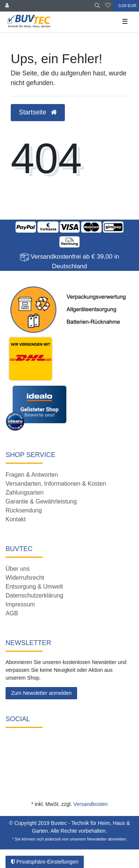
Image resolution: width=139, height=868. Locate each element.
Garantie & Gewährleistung (41, 501)
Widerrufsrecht (25, 578)
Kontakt (16, 519)
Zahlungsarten (24, 493)
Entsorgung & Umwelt (34, 587)
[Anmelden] (7, 6)
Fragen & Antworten (32, 475)
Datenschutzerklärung (34, 595)
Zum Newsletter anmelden (41, 693)
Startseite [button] (38, 112)
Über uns (18, 569)
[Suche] (97, 6)
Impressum (20, 604)
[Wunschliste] (108, 6)
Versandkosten (91, 804)
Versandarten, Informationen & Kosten (56, 484)
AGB (12, 613)
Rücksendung (24, 510)
